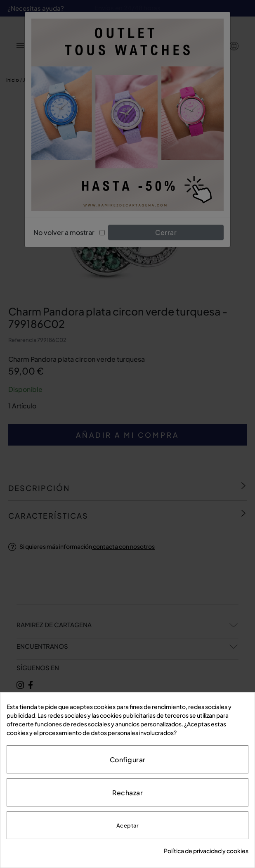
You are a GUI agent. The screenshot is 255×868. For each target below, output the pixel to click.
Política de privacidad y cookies (206, 851)
